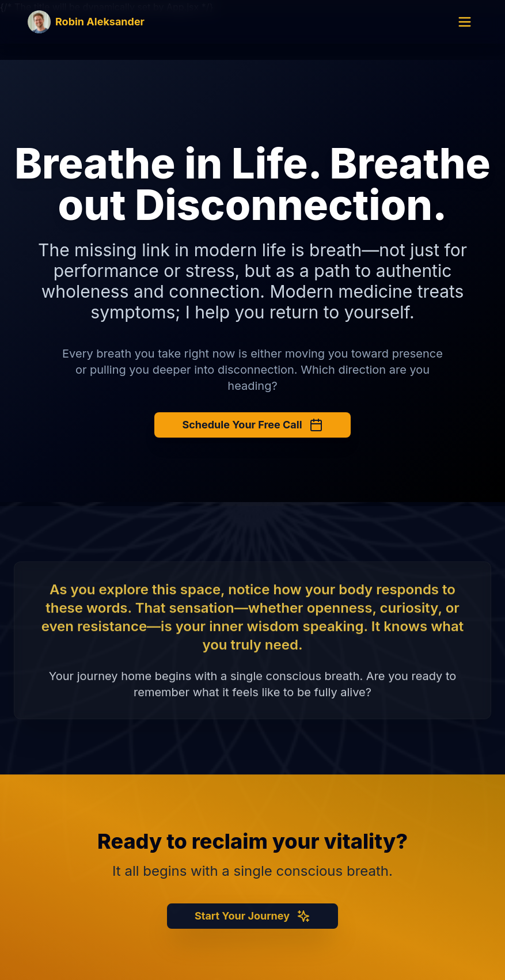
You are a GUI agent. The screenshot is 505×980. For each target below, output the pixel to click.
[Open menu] (465, 22)
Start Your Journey (252, 920)
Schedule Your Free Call (252, 425)
